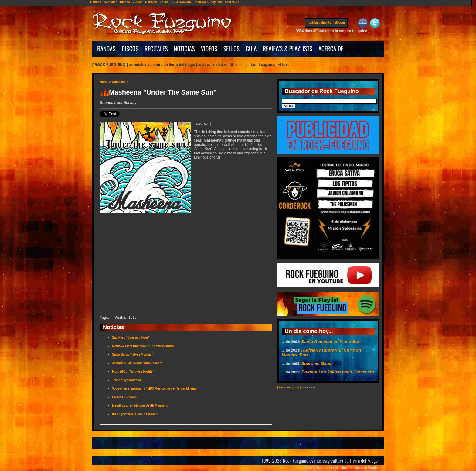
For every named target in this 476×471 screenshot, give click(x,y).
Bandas (96, 2)
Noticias (151, 2)
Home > (105, 82)
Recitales (110, 2)
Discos (125, 2)
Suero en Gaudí (317, 363)
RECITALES (156, 49)
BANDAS (106, 49)
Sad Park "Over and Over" (131, 337)
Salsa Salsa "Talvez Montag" (133, 354)
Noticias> (119, 82)
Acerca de (232, 2)
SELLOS (232, 49)
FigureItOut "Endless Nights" (133, 371)
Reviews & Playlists (208, 2)
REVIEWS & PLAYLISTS (288, 49)
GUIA (251, 49)
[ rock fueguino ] (289, 387)
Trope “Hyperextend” (127, 380)
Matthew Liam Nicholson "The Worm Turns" (144, 346)
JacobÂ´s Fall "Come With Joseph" (137, 363)
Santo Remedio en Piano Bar (330, 342)
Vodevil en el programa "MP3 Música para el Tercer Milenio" (155, 388)
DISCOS (130, 49)
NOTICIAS (184, 49)
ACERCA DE (331, 49)
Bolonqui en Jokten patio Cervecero (338, 372)
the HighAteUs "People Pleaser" (135, 414)
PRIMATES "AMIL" (125, 397)
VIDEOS (209, 49)
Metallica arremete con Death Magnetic (140, 406)
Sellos (164, 2)
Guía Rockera (181, 2)
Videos (138, 2)
